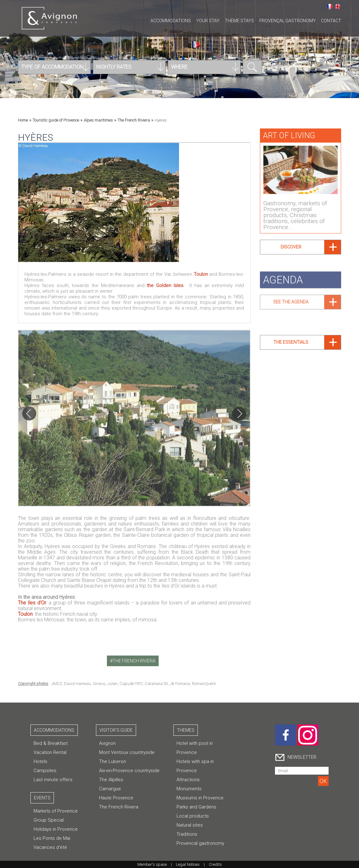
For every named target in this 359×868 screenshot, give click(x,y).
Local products (193, 816)
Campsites (45, 771)
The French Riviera (134, 120)
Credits (215, 864)
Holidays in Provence (56, 829)
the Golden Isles (165, 285)
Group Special (49, 820)
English (338, 7)
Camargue (110, 789)
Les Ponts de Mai (52, 838)
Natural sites (190, 825)
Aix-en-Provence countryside (129, 771)
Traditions (187, 834)
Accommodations (171, 21)
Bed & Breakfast (51, 743)
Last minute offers (53, 780)
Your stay (208, 21)
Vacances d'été (50, 847)
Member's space (152, 864)
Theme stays (239, 21)
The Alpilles (111, 780)
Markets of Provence (56, 811)
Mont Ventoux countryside (127, 752)
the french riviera (134, 661)
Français (330, 7)
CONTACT (331, 21)
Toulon (201, 274)
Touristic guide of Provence (56, 120)
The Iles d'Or (32, 603)
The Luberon (113, 761)
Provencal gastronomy (200, 843)
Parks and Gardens (196, 807)
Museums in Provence (200, 798)
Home (23, 120)
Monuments (189, 789)
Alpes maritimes (98, 120)
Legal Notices (188, 864)
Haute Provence (116, 798)
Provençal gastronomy (288, 21)
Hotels (40, 761)
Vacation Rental (50, 752)
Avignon (107, 743)
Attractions (188, 780)
